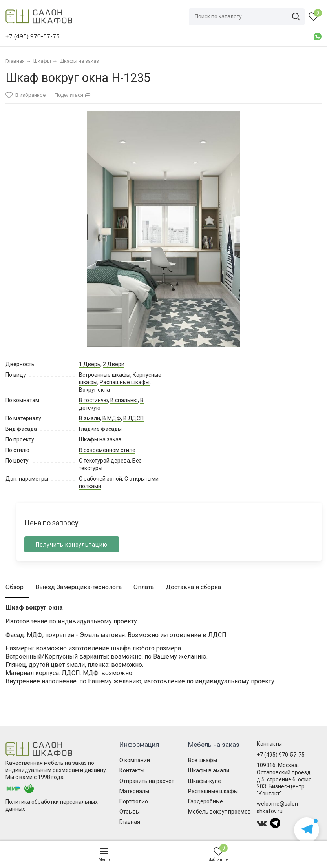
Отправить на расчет (147, 781)
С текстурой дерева (104, 461)
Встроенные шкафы (105, 375)
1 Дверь (90, 364)
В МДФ (112, 418)
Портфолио (134, 801)
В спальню (124, 400)
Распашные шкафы (125, 382)
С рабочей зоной (100, 479)
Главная (130, 822)
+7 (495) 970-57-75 (281, 755)
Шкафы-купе (205, 781)
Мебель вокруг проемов (219, 812)
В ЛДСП (133, 418)
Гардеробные (206, 801)
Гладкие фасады (100, 429)
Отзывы (130, 812)
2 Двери (114, 364)
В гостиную (93, 400)
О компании (135, 760)
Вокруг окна (94, 390)
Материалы (134, 791)
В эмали (90, 418)
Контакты (132, 770)
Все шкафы (203, 760)
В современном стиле (107, 450)
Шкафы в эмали (209, 770)
